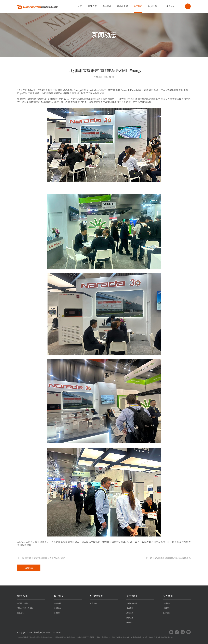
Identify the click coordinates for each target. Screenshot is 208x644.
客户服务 (107, 6)
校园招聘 (166, 608)
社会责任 (93, 603)
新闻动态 (130, 613)
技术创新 (130, 608)
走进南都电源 (132, 603)
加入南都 (166, 613)
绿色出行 (21, 613)
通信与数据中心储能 (25, 608)
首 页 (80, 6)
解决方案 (92, 6)
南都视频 (130, 618)
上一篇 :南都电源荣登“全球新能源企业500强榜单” (41, 558)
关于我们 (138, 6)
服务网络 (57, 613)
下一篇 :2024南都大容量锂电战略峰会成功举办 (168, 558)
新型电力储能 (23, 603)
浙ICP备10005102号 (52, 632)
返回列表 (29, 568)
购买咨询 (57, 608)
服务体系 (57, 603)
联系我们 (130, 622)
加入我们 (152, 6)
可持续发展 (122, 6)
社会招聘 (166, 603)
